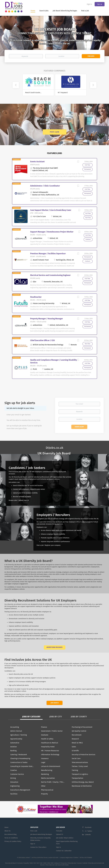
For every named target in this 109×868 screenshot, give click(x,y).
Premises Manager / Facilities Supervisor (48, 254)
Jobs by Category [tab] (31, 717)
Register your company (53, 545)
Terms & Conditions (11, 838)
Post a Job (54, 132)
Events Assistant (37, 162)
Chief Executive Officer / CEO (42, 340)
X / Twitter (89, 831)
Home (6, 827)
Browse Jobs (13, 500)
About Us (8, 831)
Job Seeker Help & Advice (65, 838)
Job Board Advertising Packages (41, 834)
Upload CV (60, 834)
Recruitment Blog (10, 834)
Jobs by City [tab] (56, 717)
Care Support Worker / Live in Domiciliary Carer (51, 210)
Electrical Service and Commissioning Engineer (50, 275)
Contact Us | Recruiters (38, 847)
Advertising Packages (54, 647)
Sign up (100, 4)
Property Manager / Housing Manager (47, 319)
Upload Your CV (24, 500)
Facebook (88, 827)
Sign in (89, 4)
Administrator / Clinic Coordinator (45, 186)
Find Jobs (91, 56)
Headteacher (36, 297)
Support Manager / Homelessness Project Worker (52, 232)
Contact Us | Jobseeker (64, 851)
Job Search (55, 703)
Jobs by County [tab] (79, 717)
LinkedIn (88, 835)
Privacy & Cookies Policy (13, 841)
